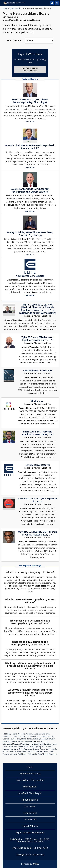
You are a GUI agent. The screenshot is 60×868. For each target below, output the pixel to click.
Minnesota (7, 744)
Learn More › (30, 122)
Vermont (13, 754)
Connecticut (16, 736)
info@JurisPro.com (22, 848)
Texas (46, 752)
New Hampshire (25, 747)
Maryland (29, 742)
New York (14, 749)
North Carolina (45, 744)
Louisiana (7, 742)
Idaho (24, 739)
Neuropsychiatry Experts (30, 276)
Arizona (38, 734)
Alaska (14, 734)
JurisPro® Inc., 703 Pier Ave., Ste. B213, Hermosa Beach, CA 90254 (30, 840)
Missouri (16, 744)
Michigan (45, 742)
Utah (51, 752)
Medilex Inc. (38, 401)
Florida (50, 736)
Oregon (36, 749)
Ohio (20, 749)
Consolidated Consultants (38, 371)
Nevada (6, 749)
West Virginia (43, 754)
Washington (23, 754)
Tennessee (38, 752)
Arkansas (30, 734)
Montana (34, 744)
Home (5, 8)
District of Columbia (30, 736)
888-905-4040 (41, 848)
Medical (19, 8)
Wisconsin (33, 754)
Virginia (6, 754)
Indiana (36, 739)
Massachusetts (18, 742)
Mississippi (25, 744)
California (46, 734)
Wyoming (53, 754)
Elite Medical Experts (38, 465)
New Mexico (47, 747)
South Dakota (27, 752)
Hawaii (13, 739)
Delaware (43, 736)
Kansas (43, 739)
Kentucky (51, 739)
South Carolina (15, 752)
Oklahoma (28, 749)
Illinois (30, 739)
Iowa (18, 739)
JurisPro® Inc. (38, 855)
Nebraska (13, 747)
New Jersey (37, 747)
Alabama (22, 734)
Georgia (6, 739)
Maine (12, 8)
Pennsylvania (45, 749)
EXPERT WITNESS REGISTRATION (30, 70)
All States (6, 734)
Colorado (6, 736)
